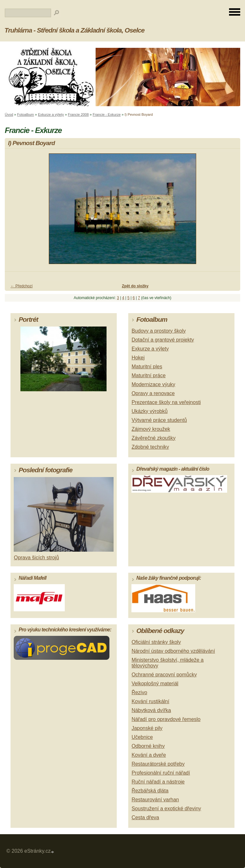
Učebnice (142, 737)
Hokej (138, 358)
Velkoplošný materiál (155, 684)
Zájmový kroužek (151, 429)
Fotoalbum (26, 114)
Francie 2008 (78, 114)
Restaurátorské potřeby (158, 764)
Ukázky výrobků (149, 411)
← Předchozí (22, 286)
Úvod (9, 114)
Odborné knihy (148, 746)
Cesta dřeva (145, 817)
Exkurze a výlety (51, 114)
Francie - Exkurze (107, 114)
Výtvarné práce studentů (159, 420)
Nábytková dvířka (151, 710)
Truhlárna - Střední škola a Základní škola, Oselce (74, 30)
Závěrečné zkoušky (153, 438)
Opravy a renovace (153, 393)
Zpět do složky (135, 286)
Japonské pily (147, 728)
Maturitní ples (147, 367)
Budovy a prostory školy (159, 331)
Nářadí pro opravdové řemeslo (166, 719)
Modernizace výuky (153, 384)
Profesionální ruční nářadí (161, 773)
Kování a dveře (149, 755)
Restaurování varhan (155, 800)
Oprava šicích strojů (36, 558)
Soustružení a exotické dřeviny (166, 809)
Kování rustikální (150, 701)
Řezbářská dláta (150, 791)
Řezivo (139, 692)
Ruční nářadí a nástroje (158, 782)
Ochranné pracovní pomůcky (164, 675)
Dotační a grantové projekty (163, 340)
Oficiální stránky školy (156, 642)
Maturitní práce (148, 375)
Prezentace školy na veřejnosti (166, 402)
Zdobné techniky (150, 447)
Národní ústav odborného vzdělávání (173, 651)
